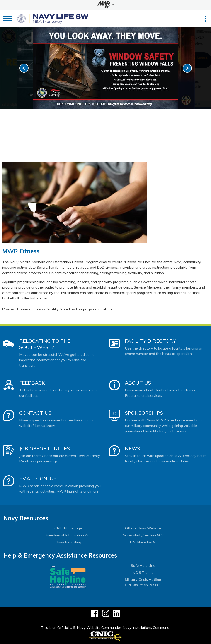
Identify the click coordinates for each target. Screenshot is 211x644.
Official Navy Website (143, 528)
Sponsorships (144, 413)
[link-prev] (24, 68)
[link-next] (187, 68)
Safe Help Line (143, 565)
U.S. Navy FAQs (143, 542)
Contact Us (35, 413)
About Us (138, 383)
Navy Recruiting (68, 542)
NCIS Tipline (143, 572)
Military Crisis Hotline (143, 579)
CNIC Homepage (68, 528)
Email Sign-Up (38, 479)
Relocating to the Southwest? (45, 344)
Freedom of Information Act (68, 535)
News (132, 448)
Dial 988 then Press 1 (143, 585)
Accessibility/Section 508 (143, 535)
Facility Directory (150, 341)
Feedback (32, 383)
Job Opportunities (45, 448)
